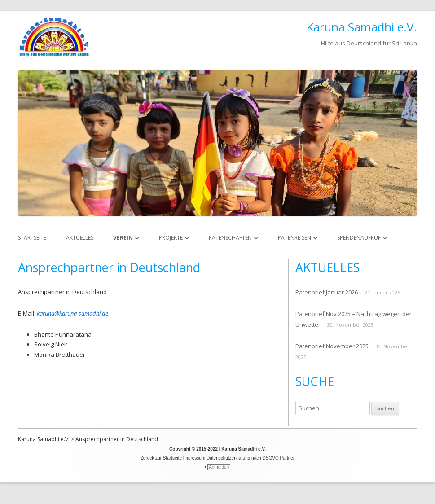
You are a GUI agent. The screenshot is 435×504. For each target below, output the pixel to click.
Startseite (32, 238)
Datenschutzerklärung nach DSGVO (243, 458)
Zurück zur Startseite (161, 458)
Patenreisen (294, 238)
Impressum (194, 458)
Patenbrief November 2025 (332, 346)
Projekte (171, 238)
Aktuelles (80, 238)
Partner (287, 458)
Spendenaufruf (359, 238)
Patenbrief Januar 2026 (327, 292)
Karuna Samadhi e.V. (362, 27)
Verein (123, 238)
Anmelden (219, 467)
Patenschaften (230, 238)
